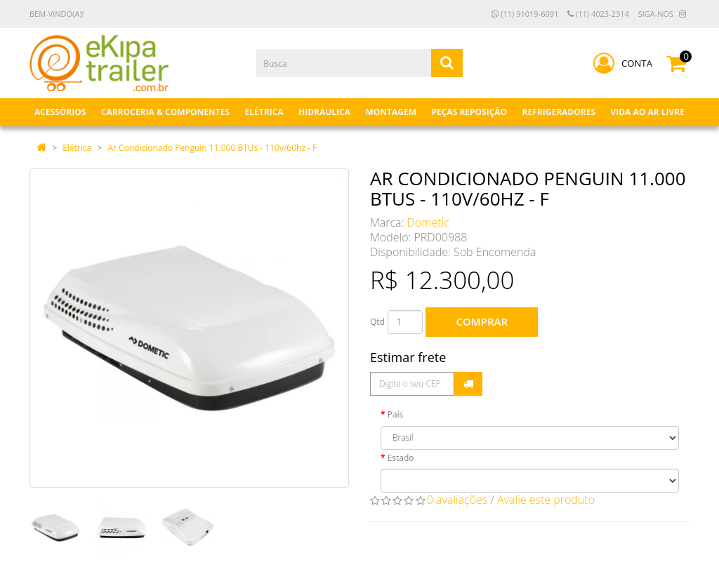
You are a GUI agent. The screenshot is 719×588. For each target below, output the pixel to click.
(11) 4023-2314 (598, 14)
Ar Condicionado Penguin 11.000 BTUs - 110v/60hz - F (212, 148)
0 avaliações (457, 500)
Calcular (468, 384)
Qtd (377, 322)
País (396, 414)
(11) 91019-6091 (525, 14)
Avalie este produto (546, 500)
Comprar (482, 321)
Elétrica (77, 148)
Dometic (428, 222)
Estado (401, 458)
